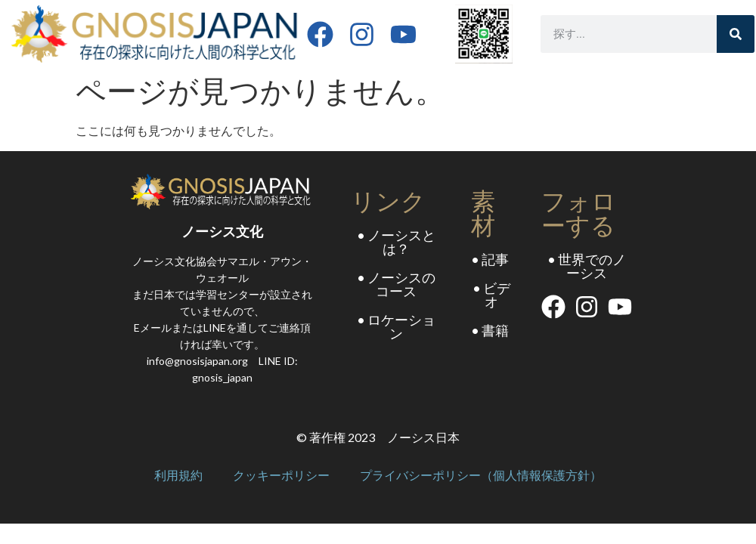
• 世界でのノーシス (587, 266)
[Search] (736, 34)
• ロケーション (396, 326)
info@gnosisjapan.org (197, 361)
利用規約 (178, 476)
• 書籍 (490, 330)
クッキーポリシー (281, 476)
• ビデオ (491, 295)
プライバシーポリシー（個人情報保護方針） (481, 476)
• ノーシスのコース (396, 284)
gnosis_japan (222, 377)
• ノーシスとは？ (396, 242)
